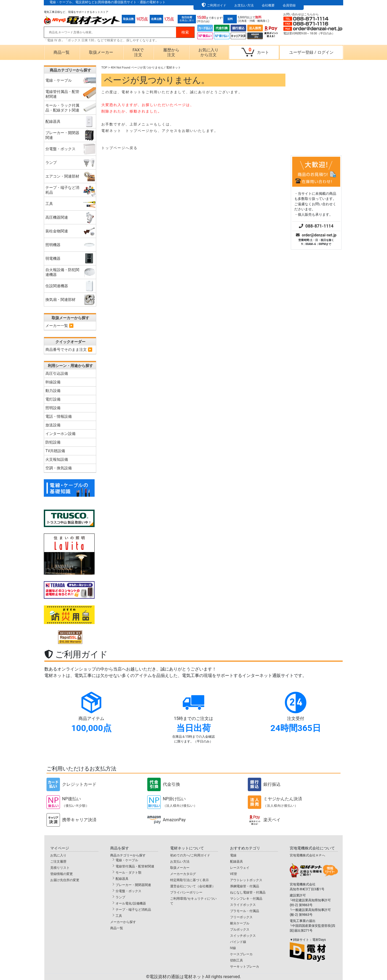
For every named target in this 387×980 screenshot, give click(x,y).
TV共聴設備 (55, 451)
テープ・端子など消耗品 (133, 910)
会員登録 (289, 5)
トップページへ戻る (119, 148)
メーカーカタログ (183, 874)
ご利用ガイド (217, 5)
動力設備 (53, 391)
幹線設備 (53, 382)
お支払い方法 (244, 5)
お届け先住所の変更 (65, 880)
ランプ (120, 897)
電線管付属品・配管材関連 (135, 866)
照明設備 (53, 408)
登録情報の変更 (62, 874)
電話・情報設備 (59, 416)
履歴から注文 (171, 52)
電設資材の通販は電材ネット (195, 977)
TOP (104, 67)
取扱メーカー (101, 52)
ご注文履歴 (58, 862)
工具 (119, 916)
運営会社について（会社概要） (193, 886)
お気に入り (58, 855)
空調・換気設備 (59, 468)
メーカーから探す (123, 922)
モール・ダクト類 (128, 873)
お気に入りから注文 (208, 52)
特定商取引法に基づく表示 (189, 880)
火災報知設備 (57, 459)
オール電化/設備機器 (131, 903)
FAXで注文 (138, 52)
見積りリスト (60, 868)
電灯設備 (53, 399)
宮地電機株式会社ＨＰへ (307, 855)
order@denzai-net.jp (316, 153)
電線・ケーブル (127, 860)
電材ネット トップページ (126, 131)
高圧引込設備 (57, 373)
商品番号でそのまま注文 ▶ (69, 350)
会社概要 (268, 5)
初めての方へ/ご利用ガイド (190, 855)
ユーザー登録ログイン (311, 52)
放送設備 (53, 425)
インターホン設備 (60, 434)
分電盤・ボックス (128, 891)
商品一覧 (62, 52)
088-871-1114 (316, 144)
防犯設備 (53, 442)
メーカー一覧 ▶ (60, 326)
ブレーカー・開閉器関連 (133, 885)
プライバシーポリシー (186, 892)
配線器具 (122, 879)
